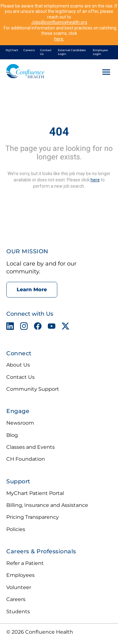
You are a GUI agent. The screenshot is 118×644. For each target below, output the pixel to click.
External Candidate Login (72, 52)
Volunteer (19, 587)
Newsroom (20, 423)
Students (18, 612)
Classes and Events (31, 447)
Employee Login (100, 52)
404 (59, 132)
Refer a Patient (25, 563)
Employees (20, 575)
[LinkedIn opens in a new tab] (10, 327)
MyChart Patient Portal (35, 493)
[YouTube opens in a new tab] (52, 327)
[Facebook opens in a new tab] (38, 327)
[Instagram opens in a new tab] (24, 327)
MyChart (12, 50)
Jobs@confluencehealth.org (59, 22)
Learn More (32, 290)
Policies (16, 529)
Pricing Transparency (33, 517)
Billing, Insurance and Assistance (47, 505)
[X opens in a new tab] (65, 327)
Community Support (33, 389)
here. (59, 39)
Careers (29, 50)
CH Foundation (26, 459)
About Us (18, 365)
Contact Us (46, 52)
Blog (12, 435)
